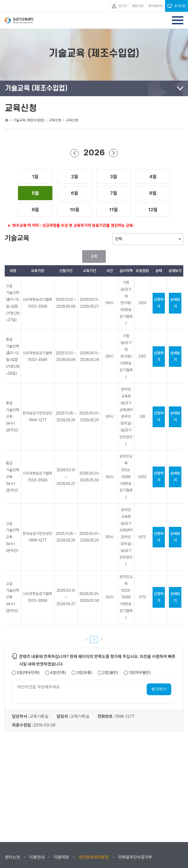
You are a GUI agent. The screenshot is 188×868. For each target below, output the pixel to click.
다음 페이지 (102, 640)
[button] (35, 177)
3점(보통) (84, 673)
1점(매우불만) (140, 673)
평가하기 (159, 689)
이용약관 (61, 857)
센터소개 (12, 857)
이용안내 (37, 857)
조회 (94, 256)
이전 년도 (75, 153)
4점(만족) (58, 673)
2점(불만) (111, 673)
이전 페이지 (87, 640)
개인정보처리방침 (94, 857)
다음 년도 (114, 153)
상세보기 (175, 303)
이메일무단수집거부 (135, 857)
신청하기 (159, 303)
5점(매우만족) (28, 673)
